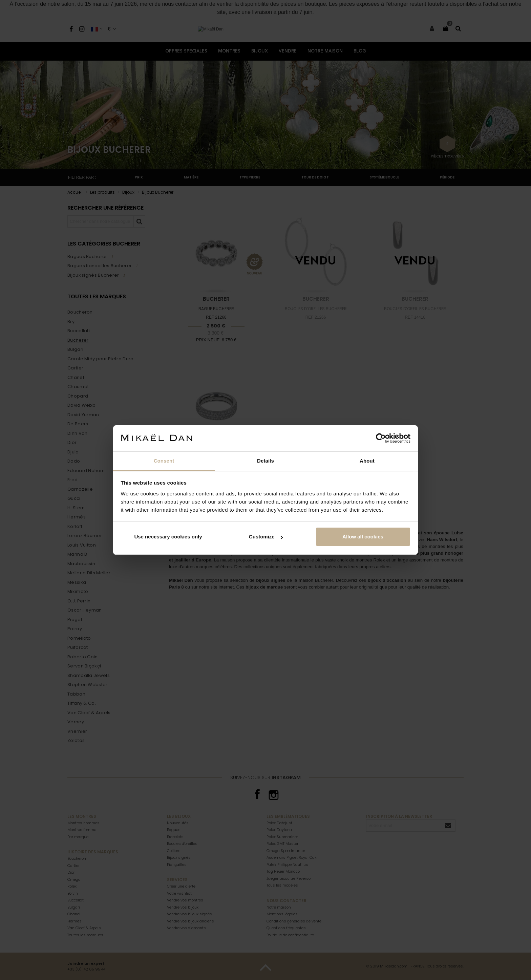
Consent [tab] (164, 461)
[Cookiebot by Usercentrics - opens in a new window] (381, 438)
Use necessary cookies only (168, 537)
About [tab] (367, 461)
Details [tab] (265, 461)
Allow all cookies (363, 537)
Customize (266, 537)
